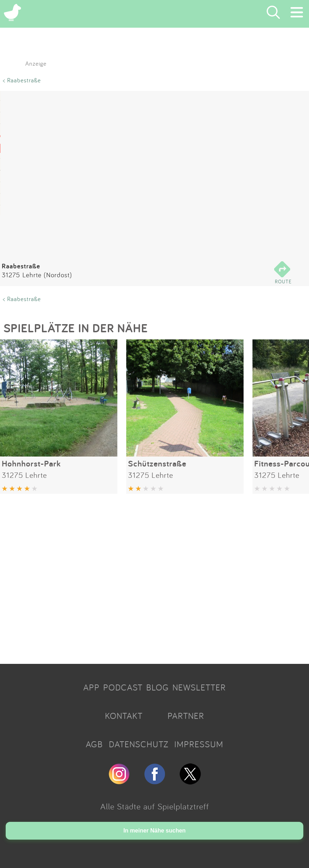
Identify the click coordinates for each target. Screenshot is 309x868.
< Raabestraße (22, 80)
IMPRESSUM (199, 744)
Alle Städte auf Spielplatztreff (155, 806)
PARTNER (186, 716)
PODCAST (123, 687)
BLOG (158, 687)
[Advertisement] (154, 576)
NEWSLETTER (199, 687)
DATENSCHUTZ (139, 744)
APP (91, 687)
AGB (94, 744)
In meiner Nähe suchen (154, 831)
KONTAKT (124, 716)
